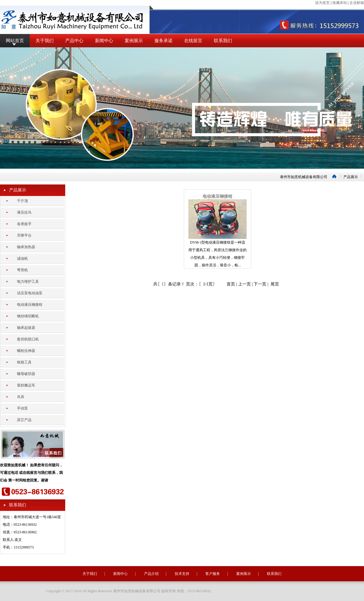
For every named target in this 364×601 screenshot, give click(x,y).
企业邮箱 (357, 3)
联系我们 (223, 41)
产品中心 (74, 41)
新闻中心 (104, 41)
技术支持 (182, 574)
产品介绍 (151, 574)
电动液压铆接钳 (217, 196)
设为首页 (322, 3)
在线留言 (193, 41)
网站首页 (15, 41)
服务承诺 (163, 41)
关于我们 (45, 41)
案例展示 (134, 41)
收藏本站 (340, 3)
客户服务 (213, 574)
